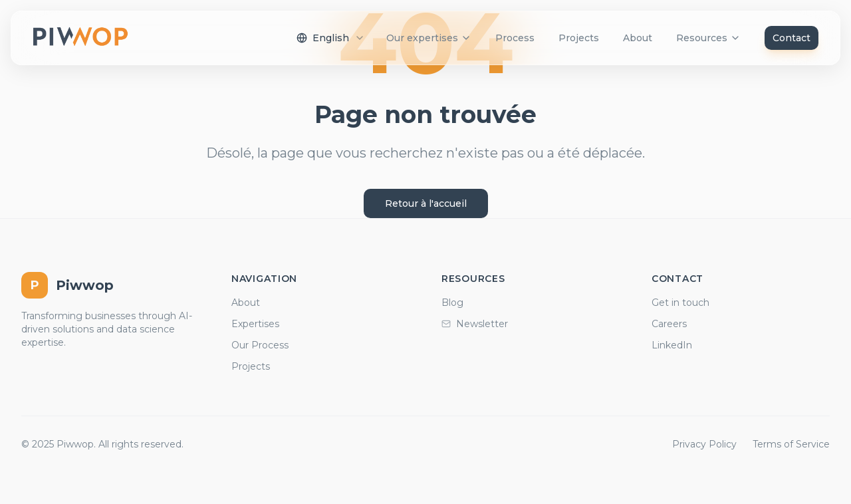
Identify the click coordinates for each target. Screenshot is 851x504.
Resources (708, 38)
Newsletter (475, 324)
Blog (452, 303)
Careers (669, 324)
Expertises (255, 324)
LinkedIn (672, 345)
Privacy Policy (704, 444)
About (638, 38)
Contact (791, 38)
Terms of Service (791, 444)
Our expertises (429, 38)
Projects (579, 38)
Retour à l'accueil (426, 203)
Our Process (260, 345)
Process (515, 38)
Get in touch (680, 303)
